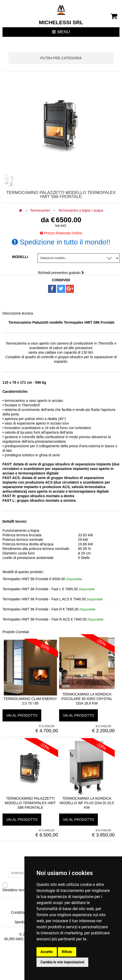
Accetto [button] (47, 952)
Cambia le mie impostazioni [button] (62, 962)
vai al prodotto (22, 715)
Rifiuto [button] (67, 952)
